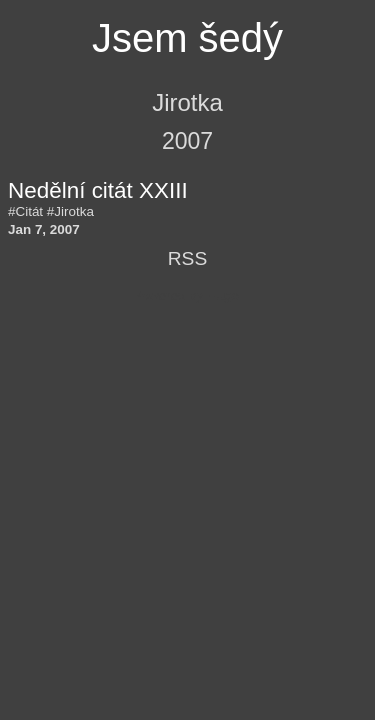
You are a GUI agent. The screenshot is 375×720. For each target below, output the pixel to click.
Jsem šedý (187, 38)
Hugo (223, 295)
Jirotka (187, 102)
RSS (187, 258)
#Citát (25, 211)
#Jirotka (70, 211)
